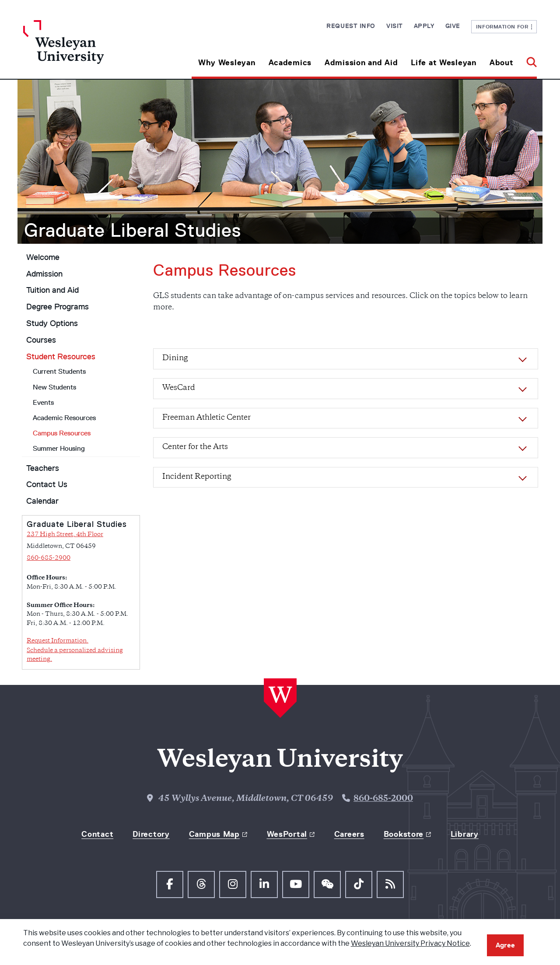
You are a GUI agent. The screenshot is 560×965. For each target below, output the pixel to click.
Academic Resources (64, 418)
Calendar (42, 501)
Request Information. (58, 641)
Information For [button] (504, 26)
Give (453, 26)
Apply (424, 26)
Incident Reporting (197, 477)
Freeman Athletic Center (206, 418)
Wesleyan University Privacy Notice (410, 943)
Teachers (43, 468)
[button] (528, 59)
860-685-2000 (383, 799)
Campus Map (214, 834)
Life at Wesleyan (444, 63)
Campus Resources (62, 433)
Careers (349, 834)
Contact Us (47, 484)
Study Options (52, 323)
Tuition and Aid (52, 290)
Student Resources (61, 357)
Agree (505, 945)
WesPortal (287, 834)
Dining (175, 358)
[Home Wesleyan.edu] (87, 49)
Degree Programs (58, 307)
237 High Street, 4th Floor (65, 535)
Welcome (43, 257)
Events (43, 402)
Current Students (59, 371)
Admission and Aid (361, 63)
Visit (395, 26)
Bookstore (404, 834)
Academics (290, 63)
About (502, 63)
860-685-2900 (49, 558)
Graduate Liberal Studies (133, 230)
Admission (44, 274)
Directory (151, 834)
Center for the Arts (195, 447)
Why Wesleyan (227, 63)
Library (465, 834)
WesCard (179, 388)
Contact (97, 834)
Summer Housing (59, 448)
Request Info (351, 26)
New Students (54, 387)
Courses (41, 340)
